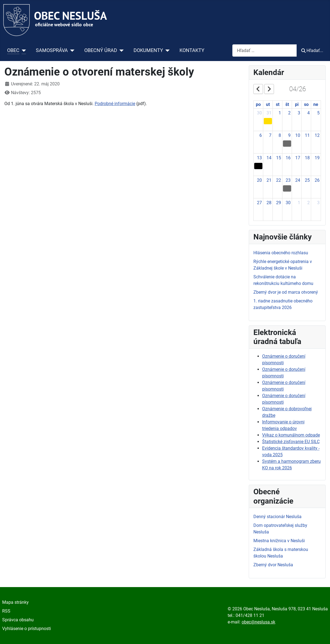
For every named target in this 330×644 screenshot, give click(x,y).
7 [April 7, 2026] (270, 135)
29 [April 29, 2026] (279, 203)
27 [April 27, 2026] (259, 203)
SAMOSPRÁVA (52, 50)
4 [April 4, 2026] (309, 113)
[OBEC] (23, 50)
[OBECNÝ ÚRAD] (121, 50)
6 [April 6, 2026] (261, 135)
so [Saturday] (306, 104)
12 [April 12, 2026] (317, 135)
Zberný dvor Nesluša (273, 565)
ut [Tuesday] (268, 104)
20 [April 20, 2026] (259, 180)
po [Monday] (258, 104)
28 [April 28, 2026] (269, 203)
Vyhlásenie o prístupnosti (27, 629)
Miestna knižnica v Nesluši (279, 541)
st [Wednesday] (278, 104)
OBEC (13, 50)
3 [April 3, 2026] (299, 113)
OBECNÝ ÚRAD (101, 50)
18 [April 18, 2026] (307, 158)
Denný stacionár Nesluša (277, 517)
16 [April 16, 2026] (288, 158)
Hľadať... (312, 50)
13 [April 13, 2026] (259, 158)
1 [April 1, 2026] (280, 113)
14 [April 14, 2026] (269, 158)
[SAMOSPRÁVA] (71, 50)
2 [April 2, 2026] (289, 113)
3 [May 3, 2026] (318, 203)
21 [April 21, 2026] (269, 180)
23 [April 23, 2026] (288, 180)
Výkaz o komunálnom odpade (291, 435)
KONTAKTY (192, 50)
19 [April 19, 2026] (317, 158)
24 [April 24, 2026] (298, 180)
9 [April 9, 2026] (289, 135)
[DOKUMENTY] (167, 50)
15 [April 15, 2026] (279, 158)
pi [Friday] (297, 104)
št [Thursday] (287, 104)
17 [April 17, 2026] (298, 158)
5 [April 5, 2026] (318, 113)
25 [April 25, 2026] (307, 180)
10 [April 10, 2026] (298, 135)
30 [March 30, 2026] (259, 113)
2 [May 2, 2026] (309, 203)
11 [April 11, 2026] (307, 135)
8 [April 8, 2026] (280, 135)
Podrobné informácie (115, 104)
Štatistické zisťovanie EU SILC (291, 442)
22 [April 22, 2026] (279, 180)
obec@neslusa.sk (258, 622)
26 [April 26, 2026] (317, 180)
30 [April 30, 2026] (288, 203)
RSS (6, 611)
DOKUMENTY (148, 50)
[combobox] (265, 50)
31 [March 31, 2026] (269, 113)
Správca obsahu (18, 620)
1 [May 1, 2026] (299, 203)
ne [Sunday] (316, 104)
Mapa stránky (15, 602)
